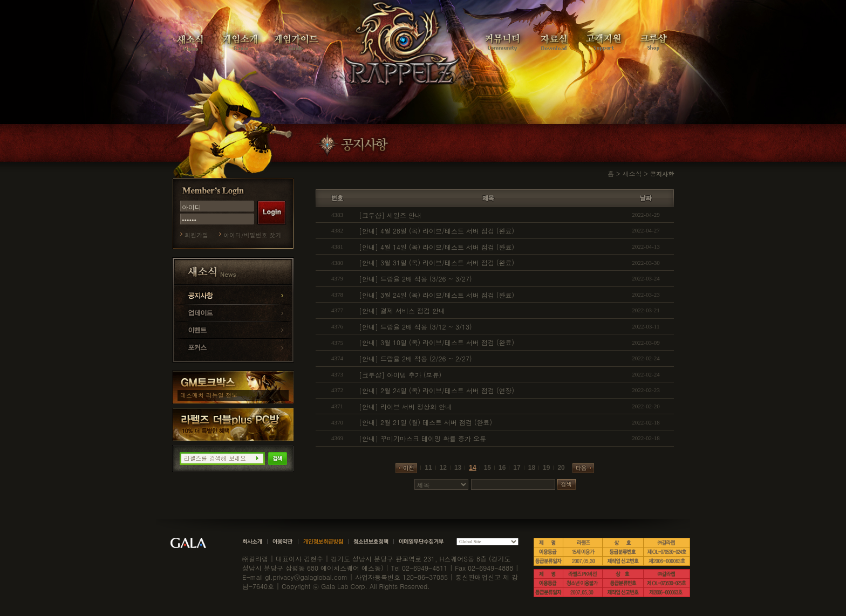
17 (517, 468)
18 (532, 468)
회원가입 (196, 235)
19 (546, 468)
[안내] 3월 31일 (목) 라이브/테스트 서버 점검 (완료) (436, 262)
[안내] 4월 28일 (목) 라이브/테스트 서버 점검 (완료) (436, 231)
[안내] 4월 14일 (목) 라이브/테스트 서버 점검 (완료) (436, 247)
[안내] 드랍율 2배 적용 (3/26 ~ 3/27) (415, 279)
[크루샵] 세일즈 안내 (390, 215)
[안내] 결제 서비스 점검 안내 (402, 310)
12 (443, 468)
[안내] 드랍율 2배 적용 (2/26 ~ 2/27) (415, 358)
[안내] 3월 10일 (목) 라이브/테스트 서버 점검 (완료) (436, 342)
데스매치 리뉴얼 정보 (209, 395)
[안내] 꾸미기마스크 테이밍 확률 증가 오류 (422, 438)
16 (502, 468)
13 (458, 468)
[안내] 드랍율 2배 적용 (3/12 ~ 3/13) (415, 327)
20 (561, 468)
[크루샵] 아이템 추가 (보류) (400, 375)
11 (428, 468)
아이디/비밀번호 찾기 (252, 235)
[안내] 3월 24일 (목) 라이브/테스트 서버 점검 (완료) (436, 295)
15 (487, 468)
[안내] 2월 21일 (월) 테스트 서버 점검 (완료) (425, 422)
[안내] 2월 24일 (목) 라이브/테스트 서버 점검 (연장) (436, 390)
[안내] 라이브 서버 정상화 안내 (405, 406)
